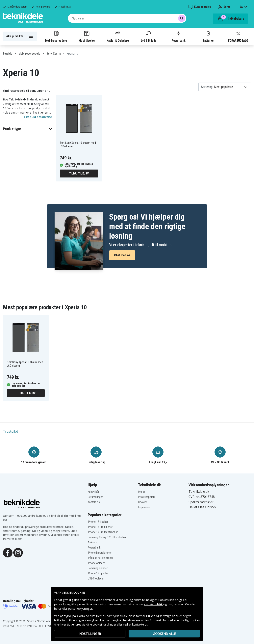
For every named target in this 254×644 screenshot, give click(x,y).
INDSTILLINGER (90, 634)
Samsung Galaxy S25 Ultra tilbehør (107, 537)
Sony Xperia (53, 54)
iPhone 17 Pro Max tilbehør (103, 532)
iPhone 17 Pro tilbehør (100, 527)
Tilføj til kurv (79, 174)
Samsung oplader (98, 568)
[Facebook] (8, 552)
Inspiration (144, 507)
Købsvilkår (93, 492)
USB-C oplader (96, 578)
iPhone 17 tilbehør (98, 522)
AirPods (92, 542)
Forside (8, 54)
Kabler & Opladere (118, 36)
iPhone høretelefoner (100, 553)
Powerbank (178, 36)
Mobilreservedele (56, 36)
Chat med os (122, 255)
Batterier (208, 36)
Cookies (143, 502)
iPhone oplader (96, 563)
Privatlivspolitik (147, 497)
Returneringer (95, 497)
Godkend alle (164, 634)
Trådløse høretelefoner (100, 558)
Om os (142, 492)
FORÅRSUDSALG (238, 36)
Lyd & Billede (149, 36)
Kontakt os (94, 502)
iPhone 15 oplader (98, 573)
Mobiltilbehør (87, 36)
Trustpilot (11, 431)
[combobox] (127, 18)
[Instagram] (18, 552)
